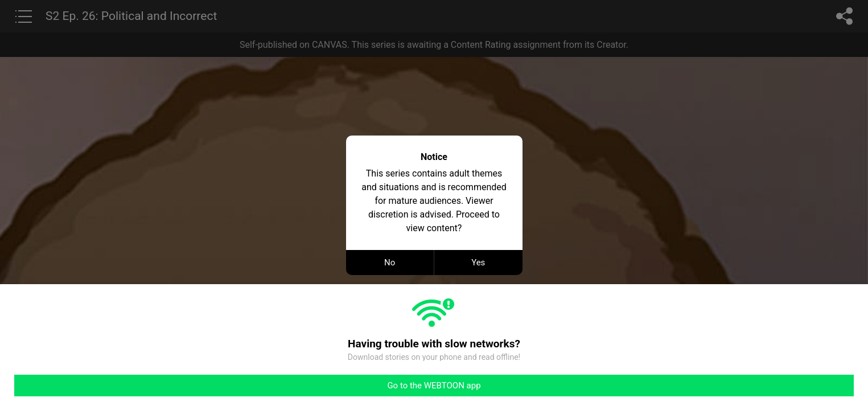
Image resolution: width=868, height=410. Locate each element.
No (390, 263)
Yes (478, 263)
